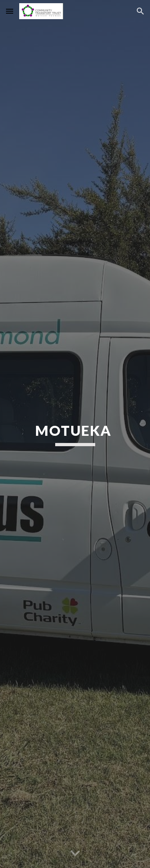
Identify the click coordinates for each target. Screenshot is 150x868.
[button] (10, 11)
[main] (75, 434)
